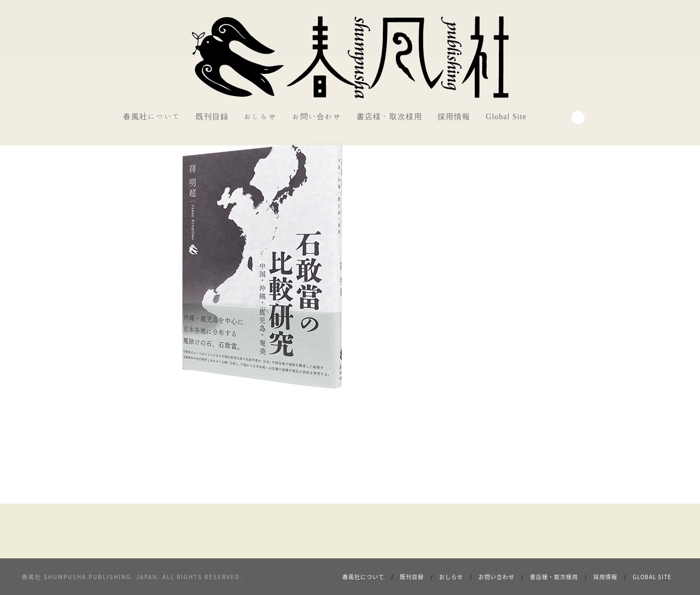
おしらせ (260, 116)
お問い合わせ (317, 116)
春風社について (152, 116)
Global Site (506, 116)
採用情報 (454, 116)
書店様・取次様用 (389, 116)
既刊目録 (212, 116)
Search (578, 118)
